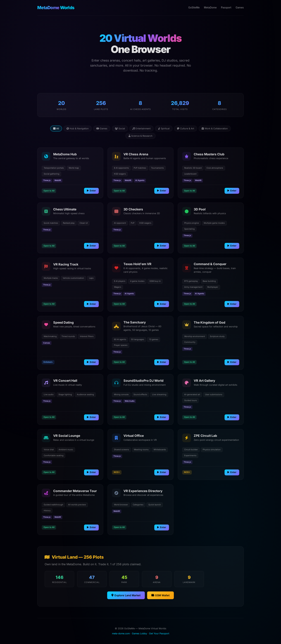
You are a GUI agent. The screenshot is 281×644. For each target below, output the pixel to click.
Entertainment (141, 129)
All (56, 129)
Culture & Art (186, 129)
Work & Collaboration (215, 129)
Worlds (56, 8)
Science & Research (140, 136)
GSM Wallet (160, 595)
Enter (91, 191)
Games (240, 8)
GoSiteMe (194, 8)
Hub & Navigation (78, 129)
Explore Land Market (126, 595)
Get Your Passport (159, 634)
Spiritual (164, 129)
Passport (226, 8)
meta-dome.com (121, 634)
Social (120, 129)
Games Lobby (139, 634)
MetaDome (210, 8)
